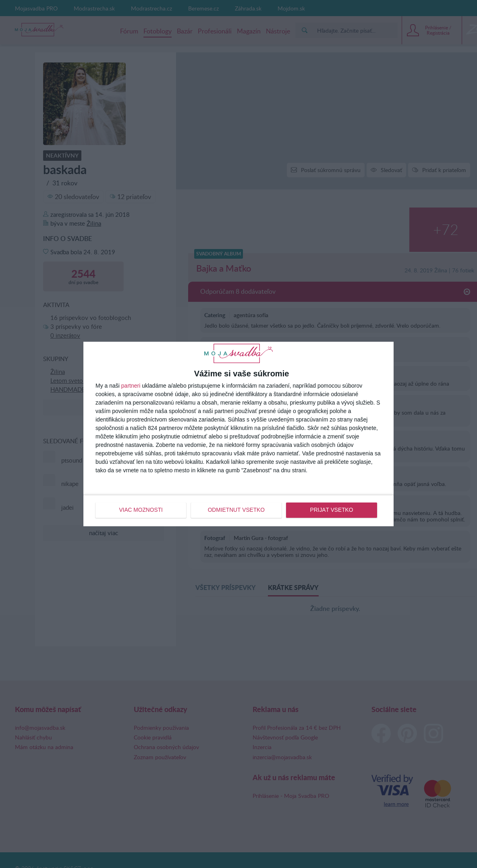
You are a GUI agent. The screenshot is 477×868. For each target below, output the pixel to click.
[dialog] (238, 434)
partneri (131, 386)
